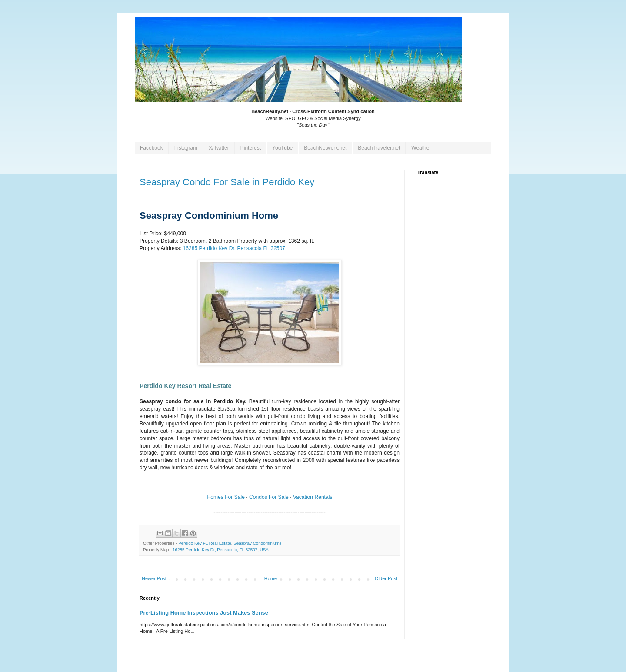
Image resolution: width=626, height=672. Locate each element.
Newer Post (154, 578)
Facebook (152, 148)
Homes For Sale (226, 497)
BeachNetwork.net (325, 148)
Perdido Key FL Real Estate (205, 543)
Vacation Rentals (313, 497)
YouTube (282, 148)
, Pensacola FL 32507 (234, 248)
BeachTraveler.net (379, 148)
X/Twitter (219, 148)
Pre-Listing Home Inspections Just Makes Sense (204, 613)
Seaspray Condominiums (257, 543)
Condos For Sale (269, 497)
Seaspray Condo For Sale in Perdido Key (227, 182)
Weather (421, 148)
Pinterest (251, 148)
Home (271, 578)
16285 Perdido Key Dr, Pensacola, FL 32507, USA (221, 550)
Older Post (386, 578)
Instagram (186, 148)
